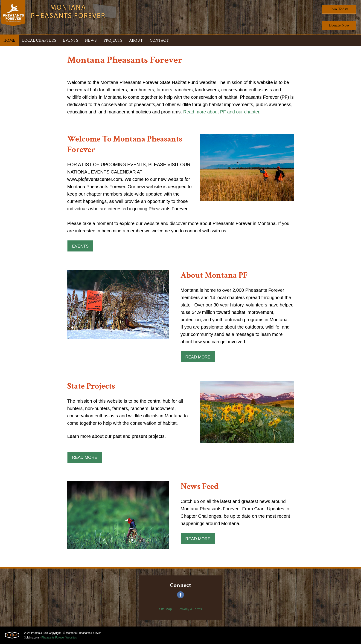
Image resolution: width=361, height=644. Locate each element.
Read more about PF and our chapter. (222, 112)
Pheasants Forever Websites (59, 638)
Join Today (339, 9)
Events (80, 246)
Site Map (165, 609)
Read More (198, 357)
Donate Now (339, 25)
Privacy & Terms (190, 609)
